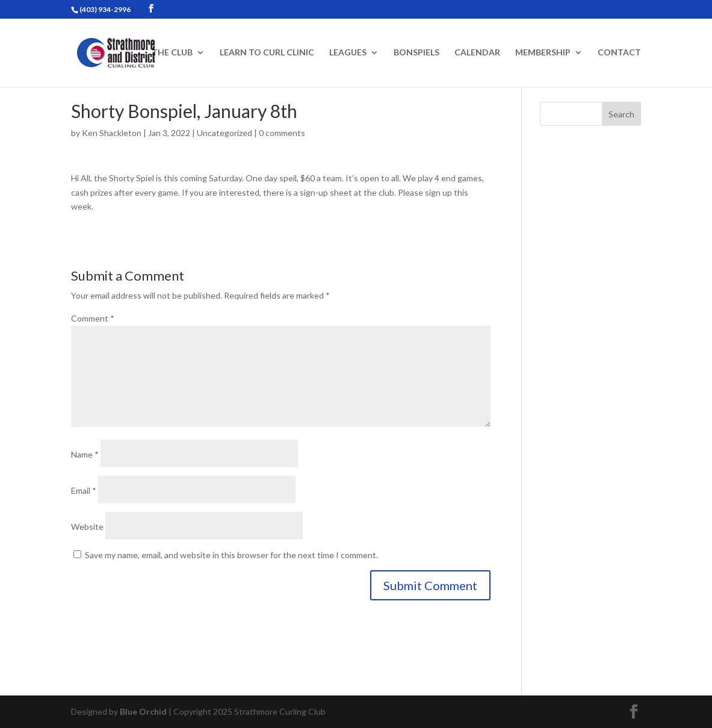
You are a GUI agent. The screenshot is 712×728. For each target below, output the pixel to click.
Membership (543, 53)
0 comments (282, 133)
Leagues (348, 53)
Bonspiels (416, 53)
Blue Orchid (143, 711)
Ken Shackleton (112, 133)
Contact (619, 53)
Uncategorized (224, 133)
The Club (172, 53)
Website (87, 527)
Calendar (477, 53)
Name (85, 454)
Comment (93, 318)
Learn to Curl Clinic (267, 53)
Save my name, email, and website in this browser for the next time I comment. (231, 555)
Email (84, 490)
